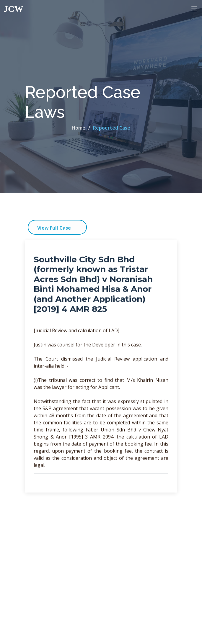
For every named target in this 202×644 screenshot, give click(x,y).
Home (79, 128)
